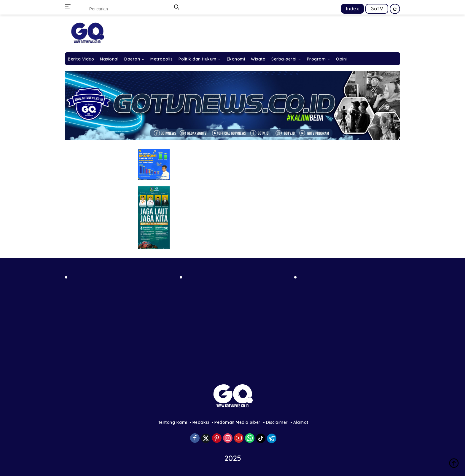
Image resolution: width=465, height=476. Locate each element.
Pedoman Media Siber (238, 422)
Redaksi (201, 422)
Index (353, 9)
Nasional (109, 59)
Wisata (258, 59)
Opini (341, 59)
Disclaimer (277, 422)
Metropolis (161, 59)
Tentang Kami (173, 422)
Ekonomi (236, 59)
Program (316, 59)
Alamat (301, 422)
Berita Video (81, 59)
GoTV (377, 9)
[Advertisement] (118, 324)
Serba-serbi (284, 59)
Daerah (132, 59)
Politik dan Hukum (198, 59)
